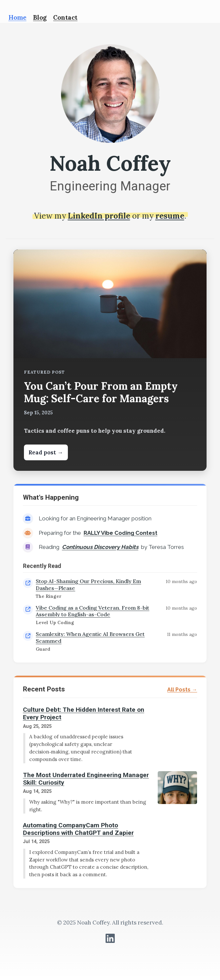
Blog (40, 17)
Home (18, 17)
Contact (65, 17)
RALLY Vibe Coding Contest (120, 533)
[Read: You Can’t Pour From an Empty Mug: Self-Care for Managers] (110, 360)
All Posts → (182, 690)
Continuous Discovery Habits (100, 547)
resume (170, 216)
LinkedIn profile (99, 216)
